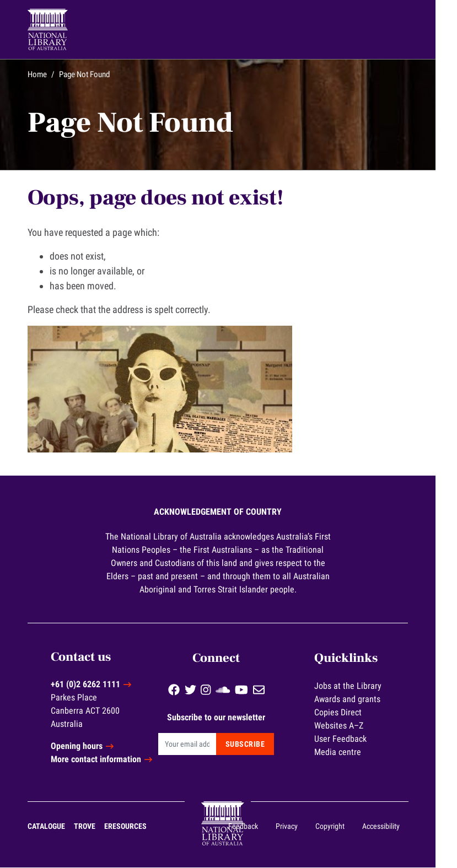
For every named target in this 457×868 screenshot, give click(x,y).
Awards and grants (361, 698)
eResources (136, 827)
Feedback (254, 827)
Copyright (340, 827)
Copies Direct (352, 711)
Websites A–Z (353, 724)
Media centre (351, 751)
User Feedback (354, 738)
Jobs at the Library (362, 685)
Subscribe (257, 743)
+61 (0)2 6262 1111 (98, 685)
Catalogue (57, 827)
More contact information (109, 760)
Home (48, 74)
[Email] (200, 743)
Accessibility (391, 827)
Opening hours (89, 746)
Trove (96, 827)
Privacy (297, 827)
